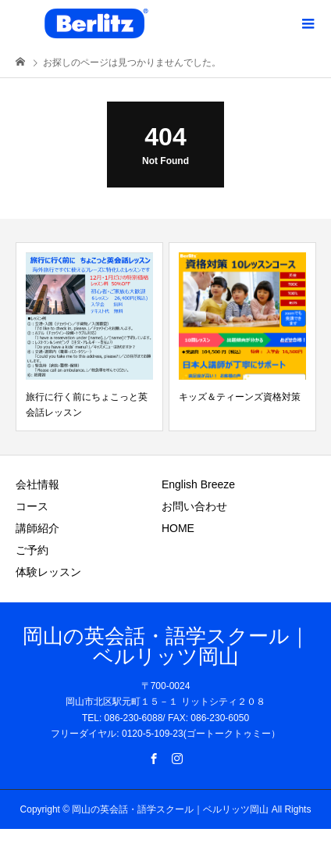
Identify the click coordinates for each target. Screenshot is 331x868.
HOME (178, 528)
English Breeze (198, 484)
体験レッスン (48, 572)
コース (32, 506)
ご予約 (32, 550)
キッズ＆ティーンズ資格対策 (240, 397)
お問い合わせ (194, 506)
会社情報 (37, 484)
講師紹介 (37, 528)
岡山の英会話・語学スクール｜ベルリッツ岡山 (166, 646)
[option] (89, 337)
